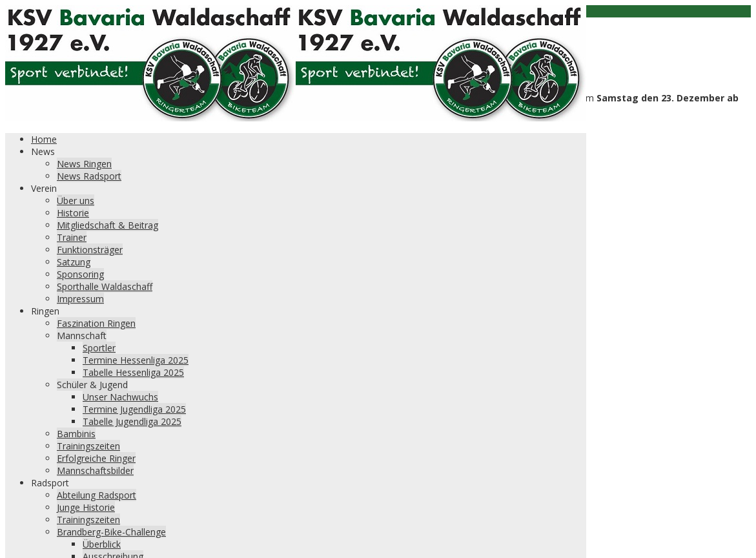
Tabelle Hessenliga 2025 (133, 372)
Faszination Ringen (96, 323)
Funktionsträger (90, 250)
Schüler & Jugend (92, 385)
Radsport (50, 483)
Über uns (76, 201)
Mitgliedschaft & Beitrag (107, 225)
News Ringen (84, 164)
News (43, 151)
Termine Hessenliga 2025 (136, 360)
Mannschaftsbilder (95, 470)
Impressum (80, 299)
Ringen (45, 311)
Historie (73, 213)
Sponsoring (80, 274)
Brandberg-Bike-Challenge (111, 532)
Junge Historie (86, 507)
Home (44, 139)
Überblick (102, 544)
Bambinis (76, 434)
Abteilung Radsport (97, 495)
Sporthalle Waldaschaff (105, 286)
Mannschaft (82, 336)
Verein (44, 188)
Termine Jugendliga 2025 (134, 409)
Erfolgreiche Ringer (96, 458)
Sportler (99, 348)
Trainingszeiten (88, 446)
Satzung (74, 262)
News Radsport (89, 176)
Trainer (72, 237)
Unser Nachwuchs (120, 397)
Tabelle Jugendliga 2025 (132, 421)
